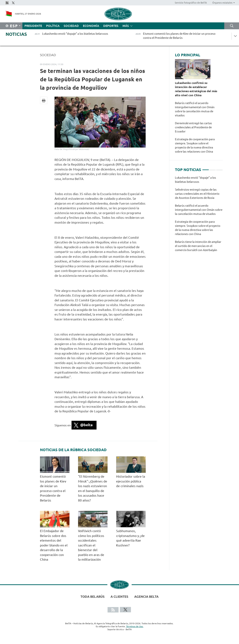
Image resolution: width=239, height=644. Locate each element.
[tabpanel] (199, 216)
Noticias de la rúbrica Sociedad (73, 450)
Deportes (111, 26)
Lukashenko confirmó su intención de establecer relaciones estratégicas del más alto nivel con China (196, 89)
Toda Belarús (93, 597)
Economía (91, 26)
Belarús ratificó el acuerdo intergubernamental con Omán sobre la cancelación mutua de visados (195, 109)
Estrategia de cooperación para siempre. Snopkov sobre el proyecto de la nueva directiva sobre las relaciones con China (195, 145)
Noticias (16, 34)
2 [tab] (212, 168)
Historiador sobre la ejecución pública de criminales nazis (131, 481)
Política (53, 26)
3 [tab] (219, 168)
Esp (14, 26)
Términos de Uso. (135, 626)
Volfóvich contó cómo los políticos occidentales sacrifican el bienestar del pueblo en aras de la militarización (91, 545)
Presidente (33, 26)
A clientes (119, 597)
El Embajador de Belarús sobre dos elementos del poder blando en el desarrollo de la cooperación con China (54, 545)
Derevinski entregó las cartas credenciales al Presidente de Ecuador (193, 127)
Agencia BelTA (146, 597)
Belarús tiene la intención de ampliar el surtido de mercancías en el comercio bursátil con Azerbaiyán (198, 246)
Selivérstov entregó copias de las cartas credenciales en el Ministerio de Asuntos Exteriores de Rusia (197, 194)
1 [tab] (206, 168)
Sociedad (71, 26)
